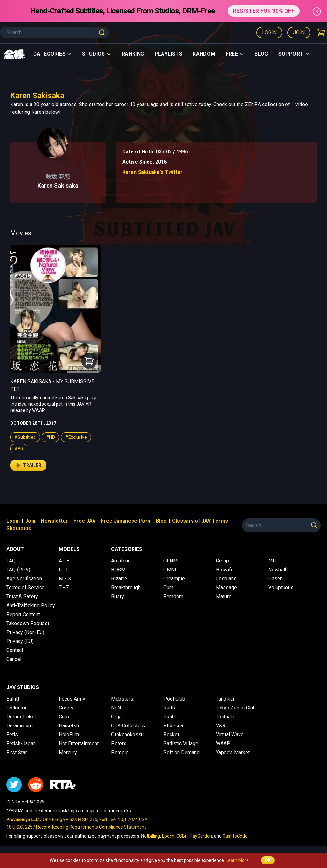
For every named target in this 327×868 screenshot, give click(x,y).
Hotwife (225, 570)
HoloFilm (69, 735)
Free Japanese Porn (126, 521)
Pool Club (174, 699)
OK (268, 860)
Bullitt (13, 699)
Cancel (14, 659)
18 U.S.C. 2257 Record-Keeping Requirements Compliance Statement (76, 827)
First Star (17, 752)
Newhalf (278, 570)
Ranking (133, 54)
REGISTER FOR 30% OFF (264, 11)
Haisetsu (69, 726)
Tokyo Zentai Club (236, 708)
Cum (168, 588)
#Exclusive (76, 437)
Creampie (174, 579)
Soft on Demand (182, 752)
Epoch (168, 836)
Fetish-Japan (21, 744)
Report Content (23, 614)
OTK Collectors (128, 726)
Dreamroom (19, 726)
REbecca (173, 726)
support (294, 54)
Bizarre (119, 579)
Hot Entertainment (79, 744)
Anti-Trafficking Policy (31, 605)
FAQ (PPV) (18, 570)
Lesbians (226, 579)
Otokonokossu (127, 735)
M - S (65, 579)
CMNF (171, 570)
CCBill (182, 836)
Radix (170, 708)
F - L (64, 570)
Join (299, 32)
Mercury (68, 752)
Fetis (12, 735)
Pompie (120, 752)
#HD (50, 437)
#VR (19, 449)
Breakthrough (126, 588)
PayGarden (201, 836)
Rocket (171, 735)
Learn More (237, 860)
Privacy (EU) (20, 641)
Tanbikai (225, 699)
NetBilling (151, 836)
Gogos (66, 708)
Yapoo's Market (233, 752)
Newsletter (54, 521)
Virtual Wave (230, 735)
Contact (15, 650)
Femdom (173, 597)
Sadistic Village (181, 744)
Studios (97, 54)
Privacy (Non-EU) (25, 632)
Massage (226, 588)
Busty (118, 597)
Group (222, 561)
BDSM (118, 570)
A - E (64, 561)
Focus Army (72, 699)
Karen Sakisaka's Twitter (152, 172)
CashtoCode (235, 836)
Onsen (275, 579)
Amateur (120, 561)
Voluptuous (281, 588)
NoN (116, 708)
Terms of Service (26, 588)
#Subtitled (25, 437)
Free (235, 54)
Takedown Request (28, 623)
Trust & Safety (22, 597)
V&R (221, 726)
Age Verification (24, 579)
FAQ (11, 561)
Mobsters (122, 699)
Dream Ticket (21, 717)
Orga (116, 717)
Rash (169, 717)
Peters (119, 744)
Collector (16, 708)
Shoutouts (19, 528)
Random (204, 54)
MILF (274, 561)
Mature (224, 597)
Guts (64, 717)
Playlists (169, 54)
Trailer (28, 465)
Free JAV (84, 521)
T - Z (64, 588)
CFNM (171, 561)
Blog (261, 54)
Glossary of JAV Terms (200, 521)
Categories (53, 54)
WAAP (223, 744)
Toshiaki (225, 717)
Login (269, 32)
